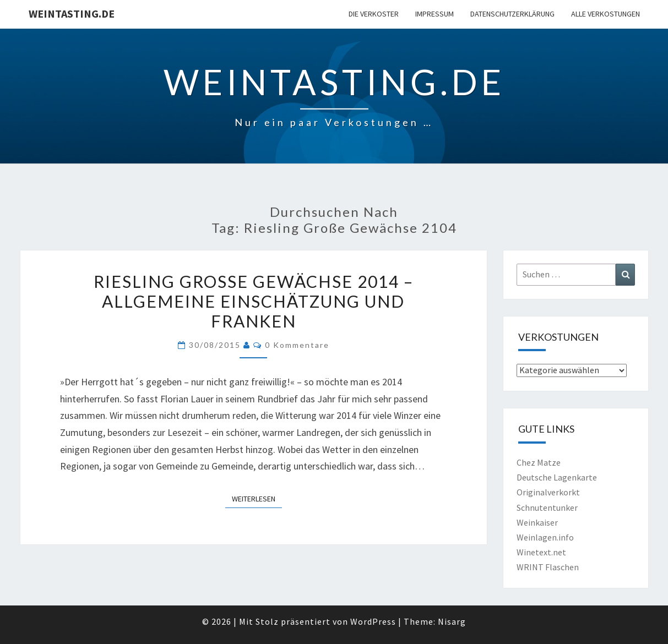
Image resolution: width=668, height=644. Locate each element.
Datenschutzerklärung (512, 14)
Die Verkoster (374, 14)
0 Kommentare (297, 345)
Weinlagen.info (545, 537)
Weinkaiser (537, 522)
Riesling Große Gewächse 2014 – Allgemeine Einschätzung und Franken (254, 301)
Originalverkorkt (548, 492)
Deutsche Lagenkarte (557, 477)
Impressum (435, 14)
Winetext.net (541, 552)
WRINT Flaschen (548, 567)
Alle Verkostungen (605, 14)
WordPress (373, 621)
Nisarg (452, 621)
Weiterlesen (257, 498)
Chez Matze (539, 462)
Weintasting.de (72, 13)
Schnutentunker (547, 507)
